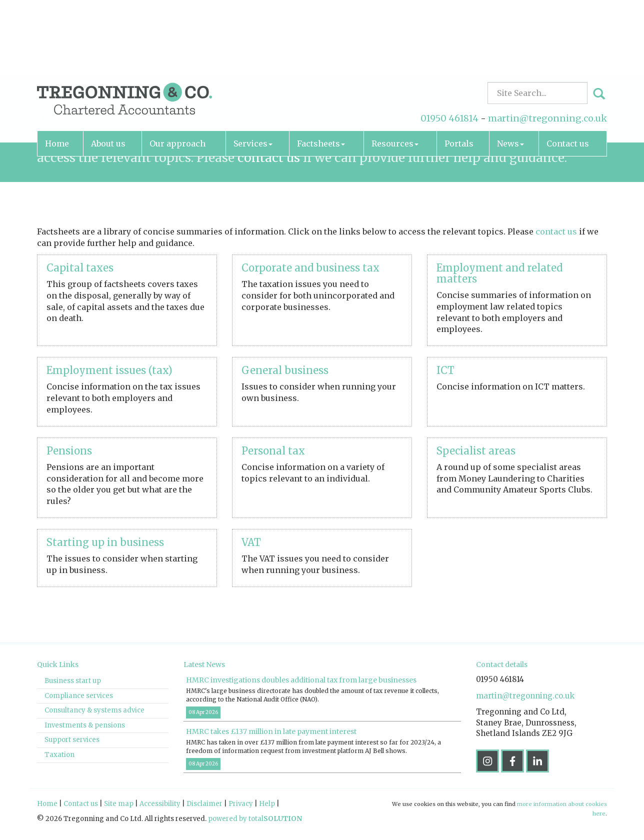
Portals (459, 72)
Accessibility (160, 804)
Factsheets (321, 72)
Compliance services (79, 696)
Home (57, 72)
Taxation (59, 755)
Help (267, 804)
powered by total (255, 819)
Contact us (568, 72)
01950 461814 (449, 47)
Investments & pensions (85, 725)
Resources (395, 72)
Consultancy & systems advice (94, 710)
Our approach (177, 72)
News (510, 72)
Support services (72, 740)
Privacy (241, 804)
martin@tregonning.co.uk (547, 47)
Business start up (73, 681)
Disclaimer (204, 804)
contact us (269, 158)
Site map (119, 804)
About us (108, 72)
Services (253, 72)
